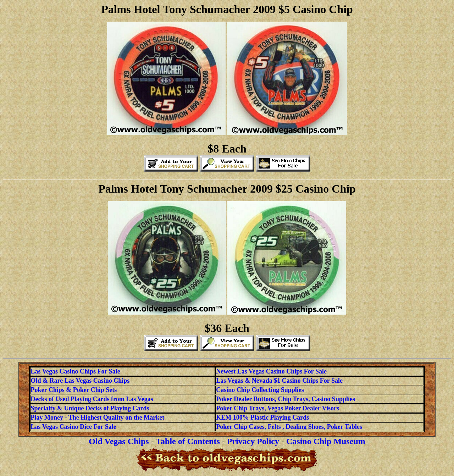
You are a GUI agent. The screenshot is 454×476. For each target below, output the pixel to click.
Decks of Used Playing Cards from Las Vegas (92, 399)
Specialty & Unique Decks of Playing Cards (90, 408)
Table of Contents (188, 441)
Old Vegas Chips (119, 441)
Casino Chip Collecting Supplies (260, 390)
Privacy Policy (253, 441)
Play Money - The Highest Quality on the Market (98, 417)
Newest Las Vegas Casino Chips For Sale (271, 371)
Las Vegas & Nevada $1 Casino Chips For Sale (279, 381)
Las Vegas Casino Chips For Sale (76, 371)
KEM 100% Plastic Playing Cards (262, 417)
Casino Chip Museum (326, 441)
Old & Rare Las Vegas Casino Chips (80, 381)
